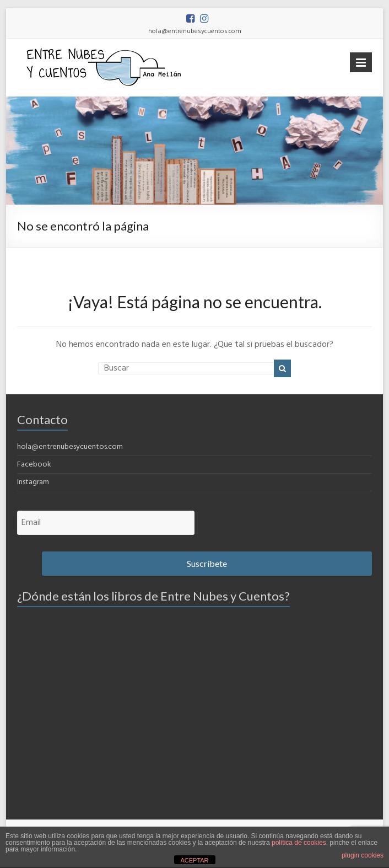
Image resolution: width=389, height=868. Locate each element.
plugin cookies (363, 855)
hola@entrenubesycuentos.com (70, 447)
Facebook (34, 465)
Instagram (33, 482)
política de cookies (299, 843)
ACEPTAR (194, 860)
